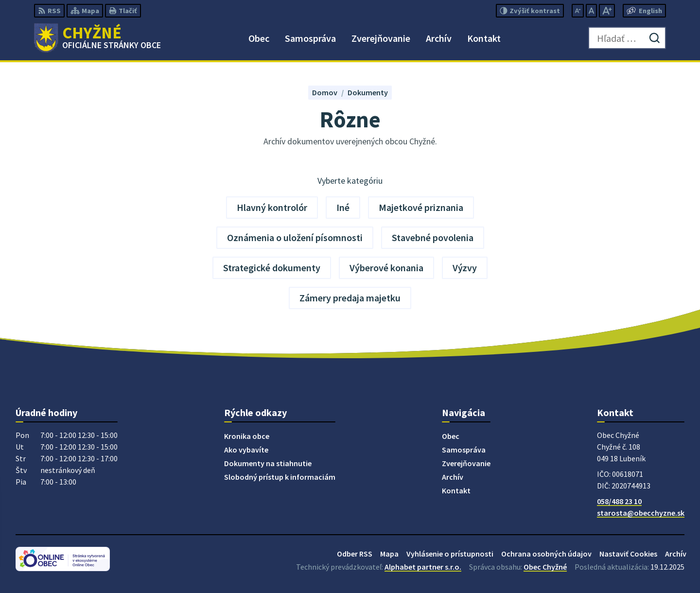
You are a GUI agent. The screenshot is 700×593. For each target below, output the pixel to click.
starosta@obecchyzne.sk (641, 513)
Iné (343, 207)
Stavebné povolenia (433, 237)
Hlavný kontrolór (272, 207)
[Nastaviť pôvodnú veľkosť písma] (591, 11)
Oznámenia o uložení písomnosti (295, 237)
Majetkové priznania (421, 207)
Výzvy (465, 268)
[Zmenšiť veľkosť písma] (578, 11)
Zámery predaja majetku (350, 298)
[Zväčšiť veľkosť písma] (607, 11)
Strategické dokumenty (272, 268)
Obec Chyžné (545, 567)
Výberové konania (386, 268)
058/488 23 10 (619, 501)
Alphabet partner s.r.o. (423, 567)
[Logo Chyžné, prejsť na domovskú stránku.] (97, 38)
